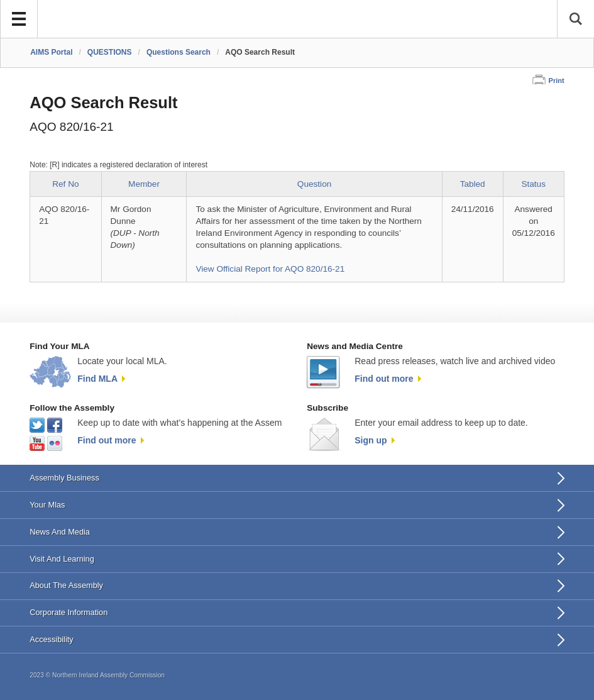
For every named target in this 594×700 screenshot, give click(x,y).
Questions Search (179, 52)
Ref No (65, 184)
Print (557, 81)
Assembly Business (64, 478)
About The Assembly (66, 585)
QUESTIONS (110, 52)
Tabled (473, 184)
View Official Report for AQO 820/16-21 (270, 269)
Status (533, 184)
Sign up (371, 440)
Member (144, 184)
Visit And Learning (62, 559)
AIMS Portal (51, 52)
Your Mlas (47, 505)
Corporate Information (69, 612)
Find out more (384, 379)
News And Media (60, 532)
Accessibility (51, 639)
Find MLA (97, 379)
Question (314, 184)
